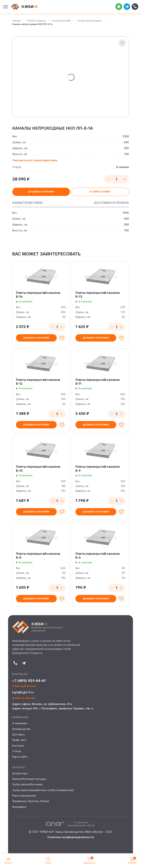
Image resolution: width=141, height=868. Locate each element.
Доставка (18, 735)
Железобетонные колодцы (29, 779)
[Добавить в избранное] (122, 43)
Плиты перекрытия (24, 796)
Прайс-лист (19, 740)
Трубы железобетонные (27, 784)
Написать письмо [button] (24, 698)
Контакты (18, 746)
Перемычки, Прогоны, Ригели (31, 801)
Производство (21, 729)
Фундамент (19, 807)
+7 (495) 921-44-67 (29, 681)
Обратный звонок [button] (24, 686)
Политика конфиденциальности (71, 837)
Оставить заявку (100, 192)
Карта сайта (20, 757)
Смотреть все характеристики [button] (35, 160)
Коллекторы (20, 773)
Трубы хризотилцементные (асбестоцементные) (43, 790)
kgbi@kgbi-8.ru (23, 692)
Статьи (17, 751)
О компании (20, 723)
